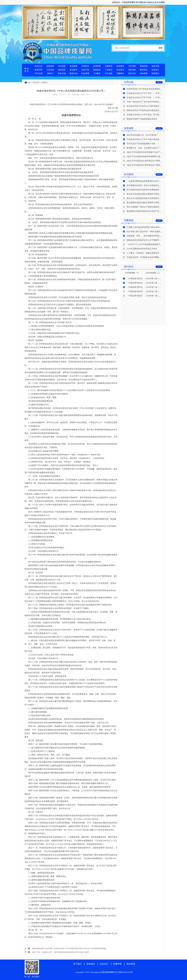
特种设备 (132, 70)
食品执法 (97, 70)
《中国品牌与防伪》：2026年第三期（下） (145, 279)
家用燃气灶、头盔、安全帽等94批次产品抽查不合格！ (150, 148)
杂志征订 (155, 70)
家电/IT (50, 73)
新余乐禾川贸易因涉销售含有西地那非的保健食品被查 (150, 198)
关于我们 (77, 964)
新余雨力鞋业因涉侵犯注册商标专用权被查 (145, 194)
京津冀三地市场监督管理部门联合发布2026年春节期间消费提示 (153, 227)
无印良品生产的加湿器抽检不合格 (141, 144)
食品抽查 (74, 66)
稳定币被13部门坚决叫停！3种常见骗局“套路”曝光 (148, 232)
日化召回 (50, 70)
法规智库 (109, 66)
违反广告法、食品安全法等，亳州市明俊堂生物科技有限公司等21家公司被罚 (60, 952)
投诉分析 (132, 73)
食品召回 (155, 66)
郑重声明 (117, 964)
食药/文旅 (62, 73)
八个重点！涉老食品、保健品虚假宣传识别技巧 (147, 253)
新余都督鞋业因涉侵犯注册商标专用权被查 (145, 203)
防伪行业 (39, 66)
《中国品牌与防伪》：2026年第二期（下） (145, 287)
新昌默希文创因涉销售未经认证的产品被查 (145, 211)
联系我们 (155, 73)
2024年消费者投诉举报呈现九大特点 (142, 249)
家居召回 (39, 70)
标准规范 (120, 66)
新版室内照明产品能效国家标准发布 (142, 119)
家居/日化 (74, 73)
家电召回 (144, 66)
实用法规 (36, 82)
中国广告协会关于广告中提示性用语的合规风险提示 (149, 102)
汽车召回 (132, 66)
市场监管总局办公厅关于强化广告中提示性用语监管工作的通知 (153, 115)
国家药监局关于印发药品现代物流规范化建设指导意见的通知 (152, 110)
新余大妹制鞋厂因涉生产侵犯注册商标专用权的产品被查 (151, 207)
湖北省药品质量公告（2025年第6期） (142, 135)
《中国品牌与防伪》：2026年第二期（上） (145, 291)
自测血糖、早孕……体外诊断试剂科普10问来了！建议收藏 (151, 236)
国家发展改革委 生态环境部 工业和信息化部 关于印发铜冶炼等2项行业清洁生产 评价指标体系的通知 (69, 948)
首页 (29, 82)
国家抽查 (50, 66)
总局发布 (85, 66)
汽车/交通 (39, 73)
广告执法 (109, 70)
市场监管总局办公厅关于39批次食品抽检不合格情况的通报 (151, 139)
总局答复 (97, 66)
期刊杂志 (144, 70)
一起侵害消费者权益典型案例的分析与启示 (145, 181)
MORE (159, 82)
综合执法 (120, 70)
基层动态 (62, 70)
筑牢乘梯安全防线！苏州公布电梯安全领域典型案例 (149, 185)
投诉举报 (144, 73)
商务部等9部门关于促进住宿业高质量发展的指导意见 (149, 89)
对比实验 (109, 73)
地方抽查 (62, 66)
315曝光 (97, 73)
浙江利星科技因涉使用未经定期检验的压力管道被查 (149, 190)
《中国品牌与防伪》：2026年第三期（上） (145, 283)
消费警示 (120, 73)
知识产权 (85, 70)
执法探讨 (74, 70)
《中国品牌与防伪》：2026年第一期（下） (145, 296)
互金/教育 (85, 73)
